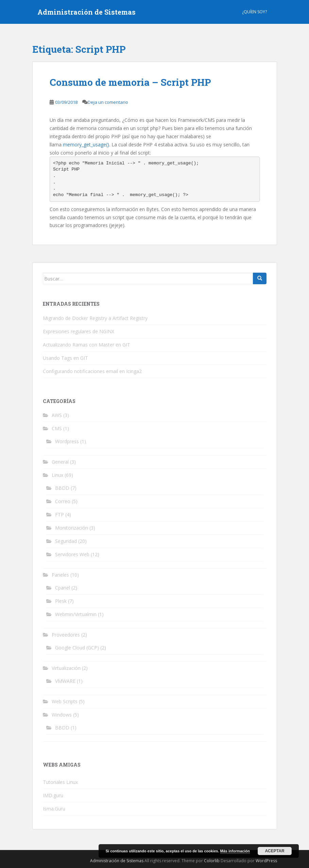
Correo (63, 501)
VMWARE (65, 681)
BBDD (62, 488)
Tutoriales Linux (60, 782)
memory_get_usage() (86, 144)
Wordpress (67, 441)
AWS (57, 415)
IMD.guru (53, 795)
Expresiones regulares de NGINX (79, 331)
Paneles (60, 575)
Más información (235, 851)
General (60, 462)
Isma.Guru (54, 809)
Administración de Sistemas (87, 12)
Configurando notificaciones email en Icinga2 (92, 371)
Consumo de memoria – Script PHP (130, 82)
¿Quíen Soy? (254, 12)
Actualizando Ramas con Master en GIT (87, 345)
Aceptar (274, 851)
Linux (57, 475)
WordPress (266, 861)
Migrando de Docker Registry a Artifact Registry (95, 318)
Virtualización (66, 668)
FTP (59, 515)
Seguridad (66, 541)
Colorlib (212, 861)
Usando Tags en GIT (65, 358)
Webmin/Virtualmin (76, 614)
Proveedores (66, 635)
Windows (62, 715)
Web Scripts (65, 701)
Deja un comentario (108, 102)
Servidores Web (72, 554)
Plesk (61, 601)
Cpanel (63, 588)
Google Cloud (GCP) (77, 648)
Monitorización (72, 528)
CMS (57, 428)
